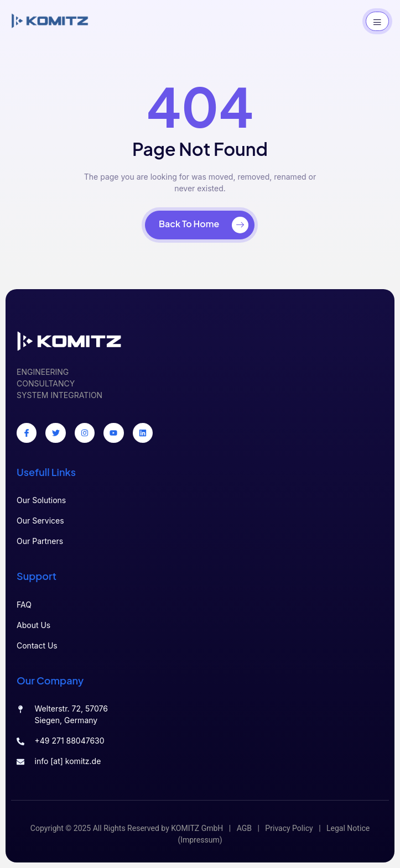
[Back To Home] (200, 225)
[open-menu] (377, 21)
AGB (244, 828)
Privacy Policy (289, 828)
